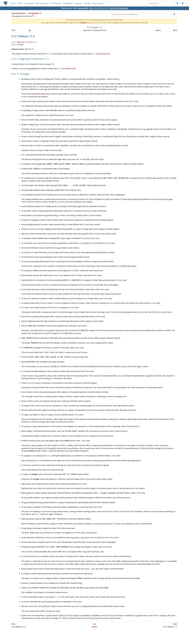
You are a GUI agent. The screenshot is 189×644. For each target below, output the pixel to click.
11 (33, 16)
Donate (87, 3)
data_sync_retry (48, 93)
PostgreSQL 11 (35, 13)
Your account (98, 3)
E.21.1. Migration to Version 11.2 (24, 42)
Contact (117, 635)
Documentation (42, 3)
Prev (14, 30)
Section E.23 (104, 54)
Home (13, 3)
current (84, 23)
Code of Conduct (85, 635)
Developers (68, 3)
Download (29, 3)
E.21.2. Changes (18, 45)
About (20, 3)
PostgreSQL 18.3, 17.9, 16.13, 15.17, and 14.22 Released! (103, 8)
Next (175, 30)
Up (29, 30)
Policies (72, 635)
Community (56, 3)
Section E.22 (70, 69)
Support (79, 3)
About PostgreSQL (103, 635)
